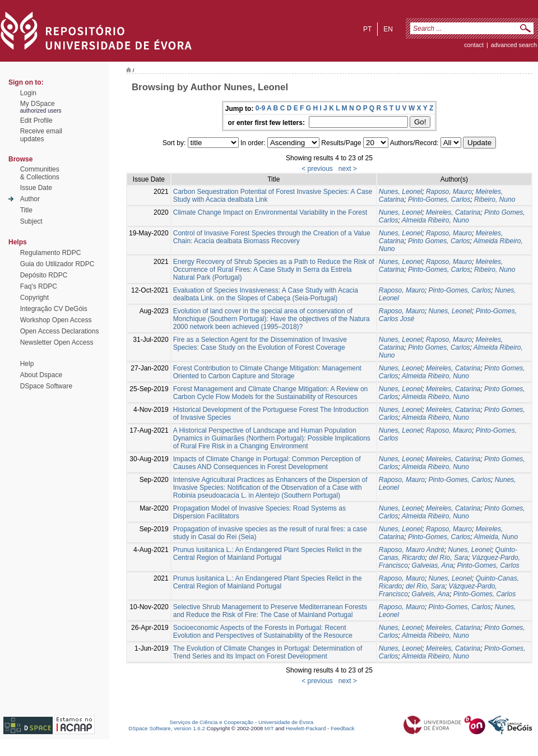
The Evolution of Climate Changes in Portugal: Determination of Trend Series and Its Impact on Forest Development (268, 652)
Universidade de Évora (286, 722)
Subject (31, 221)
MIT (269, 728)
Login (28, 93)
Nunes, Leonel (400, 192)
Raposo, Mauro (449, 192)
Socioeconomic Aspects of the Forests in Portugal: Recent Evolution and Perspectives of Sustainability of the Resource (263, 632)
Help (27, 364)
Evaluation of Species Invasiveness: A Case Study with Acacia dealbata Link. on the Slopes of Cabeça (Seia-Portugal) (266, 294)
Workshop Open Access (56, 320)
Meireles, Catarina (453, 212)
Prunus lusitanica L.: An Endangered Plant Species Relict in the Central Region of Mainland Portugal (268, 554)
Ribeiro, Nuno (495, 200)
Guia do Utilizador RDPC (57, 264)
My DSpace (38, 104)
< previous (317, 169)
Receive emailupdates (41, 135)
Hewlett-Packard (306, 728)
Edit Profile (36, 120)
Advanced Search (514, 45)
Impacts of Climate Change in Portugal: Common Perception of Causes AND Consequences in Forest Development (267, 463)
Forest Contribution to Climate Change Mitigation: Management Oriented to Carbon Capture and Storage (267, 372)
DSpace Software (46, 386)
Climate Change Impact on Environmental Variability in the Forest (270, 212)
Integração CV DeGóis (54, 309)
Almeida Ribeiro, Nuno (435, 220)
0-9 (260, 108)
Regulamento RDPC (51, 253)
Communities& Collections (40, 173)
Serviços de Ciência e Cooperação (212, 722)
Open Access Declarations (60, 331)
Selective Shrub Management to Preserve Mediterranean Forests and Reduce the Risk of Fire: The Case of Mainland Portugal (270, 611)
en (388, 29)
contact (474, 45)
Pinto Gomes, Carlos (439, 241)
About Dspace (41, 375)
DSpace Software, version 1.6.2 (167, 728)
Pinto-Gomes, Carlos (439, 200)
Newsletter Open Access (57, 342)
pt (367, 29)
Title (26, 210)
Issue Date (36, 188)
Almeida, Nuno (496, 537)
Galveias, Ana (433, 565)
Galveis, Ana (431, 594)
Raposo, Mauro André (412, 550)
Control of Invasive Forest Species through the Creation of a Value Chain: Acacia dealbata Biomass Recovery (272, 237)
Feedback (343, 728)
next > (348, 169)
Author (30, 199)
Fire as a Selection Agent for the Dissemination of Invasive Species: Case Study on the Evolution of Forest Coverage (260, 344)
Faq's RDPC (39, 286)
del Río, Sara (448, 558)
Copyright (34, 298)
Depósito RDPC (44, 275)
